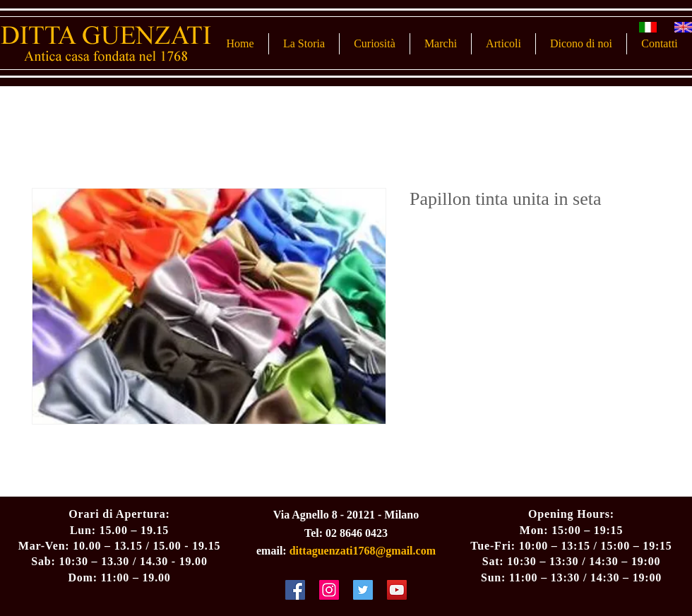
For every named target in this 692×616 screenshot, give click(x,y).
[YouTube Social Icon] (397, 590)
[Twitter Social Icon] (363, 590)
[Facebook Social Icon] (295, 590)
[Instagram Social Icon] (329, 590)
